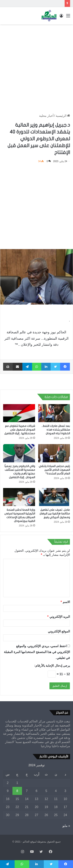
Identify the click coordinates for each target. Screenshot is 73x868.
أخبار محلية (46, 116)
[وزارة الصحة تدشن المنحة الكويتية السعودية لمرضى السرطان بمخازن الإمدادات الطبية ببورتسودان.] (19, 497)
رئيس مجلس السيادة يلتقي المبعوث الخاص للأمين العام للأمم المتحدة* (54, 470)
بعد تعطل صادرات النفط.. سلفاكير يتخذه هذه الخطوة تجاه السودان (56, 430)
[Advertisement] (36, 65)
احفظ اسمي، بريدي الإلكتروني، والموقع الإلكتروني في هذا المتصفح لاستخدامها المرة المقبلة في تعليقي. (37, 652)
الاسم (65, 602)
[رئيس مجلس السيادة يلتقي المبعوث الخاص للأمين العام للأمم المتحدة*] (54, 453)
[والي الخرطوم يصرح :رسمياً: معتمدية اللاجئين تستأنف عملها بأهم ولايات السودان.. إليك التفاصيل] (19, 453)
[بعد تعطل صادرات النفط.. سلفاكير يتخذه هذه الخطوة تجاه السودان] (54, 413)
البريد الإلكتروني (59, 617)
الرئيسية (63, 116)
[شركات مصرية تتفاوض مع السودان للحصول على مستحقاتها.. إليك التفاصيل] (19, 413)
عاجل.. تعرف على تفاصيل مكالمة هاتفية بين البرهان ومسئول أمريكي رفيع (55, 514)
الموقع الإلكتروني (59, 631)
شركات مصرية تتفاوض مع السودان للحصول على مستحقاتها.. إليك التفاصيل (20, 430)
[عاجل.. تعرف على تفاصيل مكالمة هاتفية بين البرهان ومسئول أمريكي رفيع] (54, 497)
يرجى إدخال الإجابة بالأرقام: (52, 666)
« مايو (66, 826)
